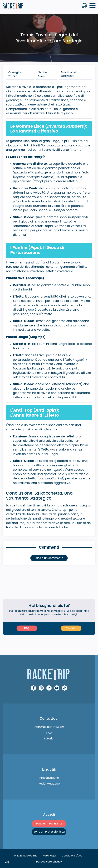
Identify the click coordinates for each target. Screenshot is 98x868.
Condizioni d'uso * (73, 856)
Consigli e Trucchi (15, 74)
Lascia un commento (49, 558)
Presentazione (49, 778)
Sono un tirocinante (49, 824)
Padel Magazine (49, 784)
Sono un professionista (49, 832)
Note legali (50, 856)
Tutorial (71, 628)
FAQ (27, 628)
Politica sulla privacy (49, 862)
